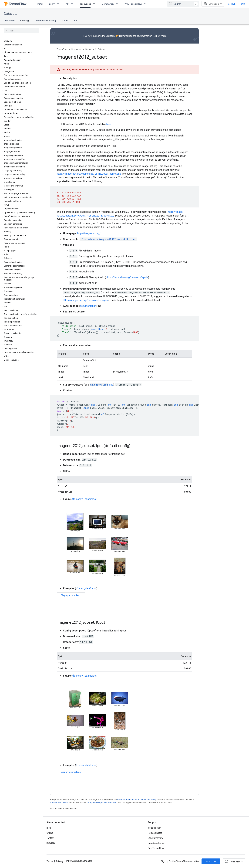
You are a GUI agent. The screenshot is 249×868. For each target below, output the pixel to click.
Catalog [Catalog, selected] (24, 20)
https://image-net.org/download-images (85, 300)
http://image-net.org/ (89, 233)
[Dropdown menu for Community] (118, 4)
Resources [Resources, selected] (85, 4)
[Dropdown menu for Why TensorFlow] (146, 4)
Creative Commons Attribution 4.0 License (136, 799)
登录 (243, 4)
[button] (21, 45)
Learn (52, 4)
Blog (49, 828)
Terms (50, 861)
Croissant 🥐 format (116, 36)
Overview (9, 20)
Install (40, 4)
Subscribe (211, 861)
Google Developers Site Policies (102, 803)
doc (101, 385)
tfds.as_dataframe (86, 588)
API (67, 4)
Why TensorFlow (133, 4)
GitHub (232, 4)
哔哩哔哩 (51, 843)
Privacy (60, 861)
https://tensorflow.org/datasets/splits (127, 277)
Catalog (101, 49)
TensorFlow (62, 49)
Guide (65, 20)
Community (108, 4)
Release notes (155, 833)
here (109, 124)
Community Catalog (45, 20)
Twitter (50, 838)
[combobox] (183, 4)
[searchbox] (21, 31)
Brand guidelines (156, 843)
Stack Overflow (155, 838)
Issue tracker (154, 828)
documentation (144, 36)
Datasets (11, 14)
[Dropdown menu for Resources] (95, 4)
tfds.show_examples (84, 499)
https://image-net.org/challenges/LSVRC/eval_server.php (89, 174)
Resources (76, 49)
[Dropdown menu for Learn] (59, 4)
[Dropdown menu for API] (73, 4)
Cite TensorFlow (156, 848)
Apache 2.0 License (59, 803)
